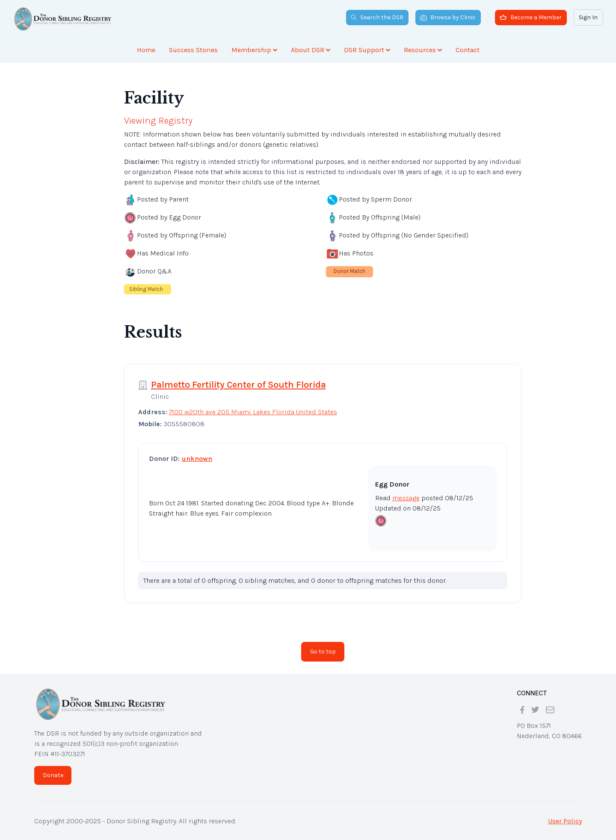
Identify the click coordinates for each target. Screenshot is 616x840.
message (406, 498)
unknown (197, 459)
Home (146, 50)
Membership (254, 50)
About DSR (311, 50)
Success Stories (193, 50)
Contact (468, 50)
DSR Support (367, 50)
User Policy (565, 821)
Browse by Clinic (448, 17)
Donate (53, 775)
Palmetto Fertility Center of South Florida (238, 385)
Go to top (323, 652)
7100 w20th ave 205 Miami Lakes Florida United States (253, 412)
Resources (423, 50)
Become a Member (531, 17)
